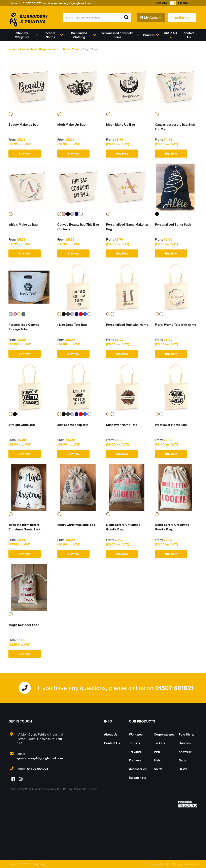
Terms (12, 789)
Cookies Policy (41, 789)
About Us (111, 734)
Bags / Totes (71, 49)
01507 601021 (32, 3)
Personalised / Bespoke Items (39, 49)
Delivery (68, 789)
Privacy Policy (24, 789)
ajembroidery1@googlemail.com (72, 3)
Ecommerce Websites (158, 864)
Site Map (93, 789)
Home (12, 49)
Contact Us (112, 743)
